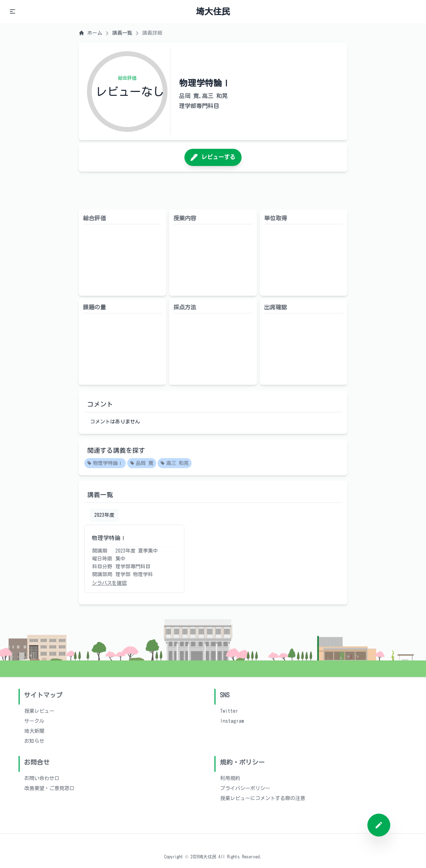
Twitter (229, 711)
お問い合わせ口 (42, 778)
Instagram (232, 721)
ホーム (90, 33)
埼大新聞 (34, 731)
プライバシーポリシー (245, 788)
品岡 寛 (142, 464)
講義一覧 (122, 33)
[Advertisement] (213, 191)
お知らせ (34, 741)
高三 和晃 (175, 464)
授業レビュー (39, 711)
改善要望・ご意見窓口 (49, 788)
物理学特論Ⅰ (105, 464)
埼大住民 (213, 11)
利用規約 (230, 778)
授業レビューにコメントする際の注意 (263, 798)
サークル (34, 721)
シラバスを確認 (109, 583)
